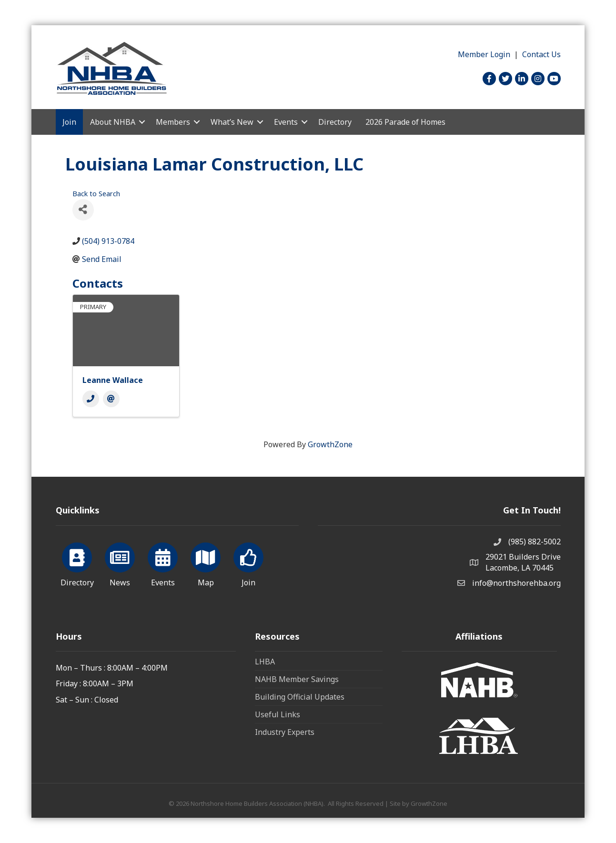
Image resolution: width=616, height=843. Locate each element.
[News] (120, 563)
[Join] (248, 563)
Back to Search (96, 194)
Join (69, 122)
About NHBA (113, 122)
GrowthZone (330, 444)
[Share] (83, 210)
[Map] (206, 563)
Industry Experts (285, 732)
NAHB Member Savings (297, 679)
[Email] (111, 399)
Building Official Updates (300, 697)
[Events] (163, 563)
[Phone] (91, 399)
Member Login (484, 54)
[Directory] (77, 563)
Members (173, 122)
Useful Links (278, 714)
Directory (335, 122)
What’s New (232, 122)
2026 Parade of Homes (405, 122)
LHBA (265, 662)
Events (286, 122)
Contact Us (541, 54)
